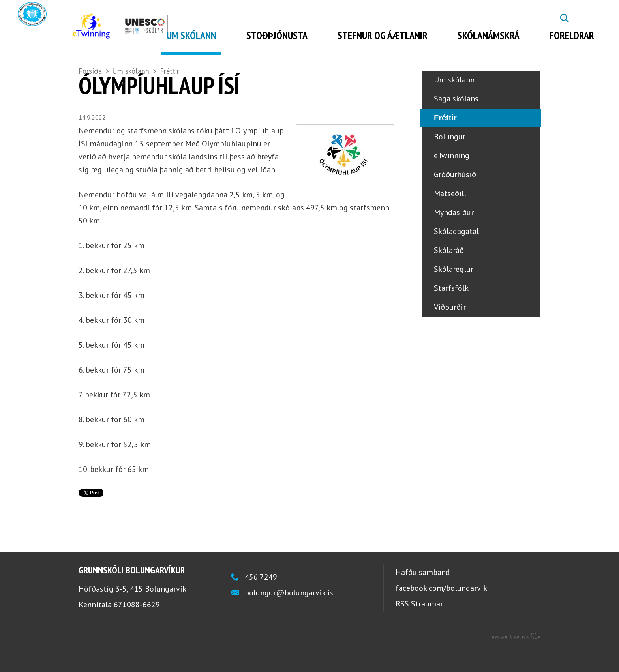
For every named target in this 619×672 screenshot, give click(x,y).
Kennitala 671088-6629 (119, 629)
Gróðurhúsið (455, 199)
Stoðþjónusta (277, 35)
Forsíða (90, 71)
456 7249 (261, 601)
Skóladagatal (456, 256)
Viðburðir (450, 331)
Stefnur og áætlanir (383, 35)
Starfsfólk (451, 313)
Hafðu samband (423, 596)
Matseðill (450, 218)
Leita (564, 24)
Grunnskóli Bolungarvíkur (132, 594)
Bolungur (450, 161)
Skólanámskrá (489, 35)
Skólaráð (449, 275)
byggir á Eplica (516, 660)
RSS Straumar (419, 628)
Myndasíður (454, 237)
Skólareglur (454, 294)
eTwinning (452, 180)
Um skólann (131, 71)
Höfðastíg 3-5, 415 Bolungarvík (132, 613)
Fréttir (170, 71)
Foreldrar (572, 35)
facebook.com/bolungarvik (441, 612)
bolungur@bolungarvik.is (289, 617)
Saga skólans (456, 123)
